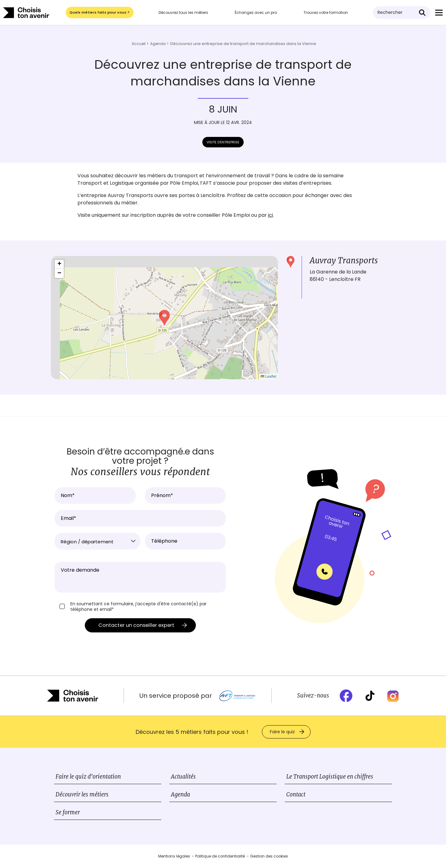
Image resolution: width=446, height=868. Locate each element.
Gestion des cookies (269, 857)
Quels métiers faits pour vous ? (100, 12)
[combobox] (97, 541)
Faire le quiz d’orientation (88, 777)
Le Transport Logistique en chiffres (330, 777)
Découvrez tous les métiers (184, 12)
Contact (296, 795)
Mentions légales (174, 857)
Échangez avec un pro (256, 12)
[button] (164, 318)
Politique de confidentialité (220, 857)
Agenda (180, 795)
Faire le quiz (282, 732)
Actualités (183, 777)
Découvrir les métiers (82, 795)
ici (270, 215)
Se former (68, 813)
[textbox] (97, 542)
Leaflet (268, 376)
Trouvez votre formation (326, 12)
